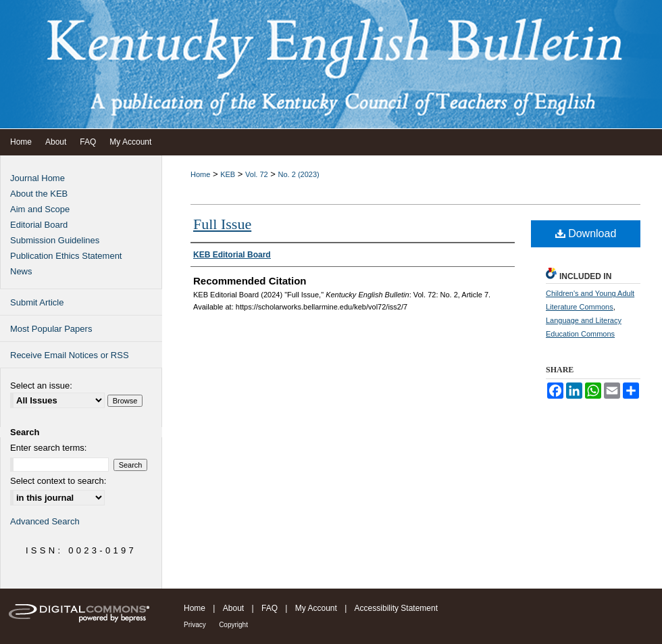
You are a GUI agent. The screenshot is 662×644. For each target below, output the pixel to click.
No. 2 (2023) (299, 174)
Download (586, 233)
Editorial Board (39, 225)
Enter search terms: (48, 448)
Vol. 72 (257, 174)
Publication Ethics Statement (66, 256)
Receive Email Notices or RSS (70, 355)
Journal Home (37, 178)
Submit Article (37, 302)
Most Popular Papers (51, 329)
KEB (228, 174)
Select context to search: (58, 481)
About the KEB (39, 194)
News (21, 271)
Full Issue (222, 224)
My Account (316, 608)
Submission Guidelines (55, 240)
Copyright (233, 625)
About (233, 608)
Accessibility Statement (396, 608)
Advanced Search (45, 521)
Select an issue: (41, 386)
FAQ (270, 608)
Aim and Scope (40, 209)
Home (200, 174)
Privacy (195, 625)
